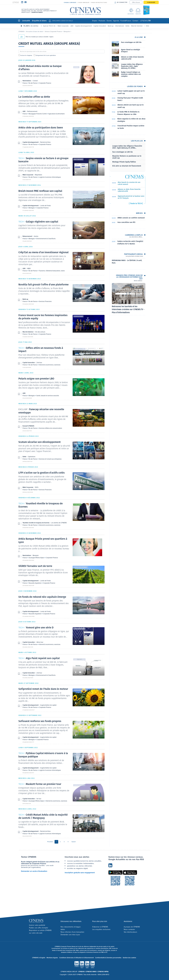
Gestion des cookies (129, 958)
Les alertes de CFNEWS (59, 523)
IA (55, 26)
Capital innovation (100, 26)
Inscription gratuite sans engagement (80, 873)
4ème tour (40, 642)
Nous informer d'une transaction (72, 932)
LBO (72, 26)
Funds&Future (126, 21)
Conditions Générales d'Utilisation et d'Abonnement (76, 958)
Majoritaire (39, 175)
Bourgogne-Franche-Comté (38, 114)
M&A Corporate (63, 26)
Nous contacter (129, 929)
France (25, 83)
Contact (135, 21)
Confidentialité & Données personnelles (108, 958)
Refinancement (78, 98)
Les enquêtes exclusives (101, 929)
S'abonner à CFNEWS (100, 927)
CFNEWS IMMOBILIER (83, 2)
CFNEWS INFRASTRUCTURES (99, 2)
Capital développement (83, 26)
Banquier (77, 540)
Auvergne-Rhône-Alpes (37, 558)
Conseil (76, 67)
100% (37, 487)
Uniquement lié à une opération (46, 55)
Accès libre (77, 505)
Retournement (28, 236)
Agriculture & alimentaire (56, 114)
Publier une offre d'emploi (39, 928)
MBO (75, 253)
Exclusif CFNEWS (28, 426)
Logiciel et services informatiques (50, 177)
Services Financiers (45, 301)
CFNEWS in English (39, 958)
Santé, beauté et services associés (48, 396)
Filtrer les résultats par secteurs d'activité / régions (36, 37)
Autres (76, 223)
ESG (148, 26)
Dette (127, 26)
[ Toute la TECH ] (136, 203)
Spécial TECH (48, 26)
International (120, 26)
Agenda (116, 21)
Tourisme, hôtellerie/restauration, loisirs (52, 271)
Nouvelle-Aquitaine (35, 583)
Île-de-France (33, 83)
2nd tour (39, 362)
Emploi (95, 21)
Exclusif (77, 410)
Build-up (111, 26)
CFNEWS (21, 31)
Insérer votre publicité (37, 925)
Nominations (27, 81)
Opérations (77, 443)
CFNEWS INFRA (103, 972)
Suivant (74, 842)
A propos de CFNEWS (132, 927)
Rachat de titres (45, 142)
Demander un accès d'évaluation (34, 871)
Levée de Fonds (45, 205)
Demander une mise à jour (70, 935)
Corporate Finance (45, 83)
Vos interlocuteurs (130, 932)
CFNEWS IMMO (91, 972)
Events (109, 21)
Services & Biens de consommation (50, 428)
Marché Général (137, 26)
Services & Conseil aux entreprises (50, 459)
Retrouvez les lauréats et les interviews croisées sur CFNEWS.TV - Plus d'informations (128, 309)
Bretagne (32, 208)
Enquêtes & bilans (39, 21)
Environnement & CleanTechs (46, 239)
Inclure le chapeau (26, 55)
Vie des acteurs (78, 316)
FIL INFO (32, 26)
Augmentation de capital (48, 705)
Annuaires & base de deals (63, 21)
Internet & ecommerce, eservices (50, 365)
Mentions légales (52, 958)
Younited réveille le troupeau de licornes (36, 523)
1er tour (39, 799)
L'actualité (26, 21)
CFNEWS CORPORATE (70, 2)
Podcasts (102, 21)
